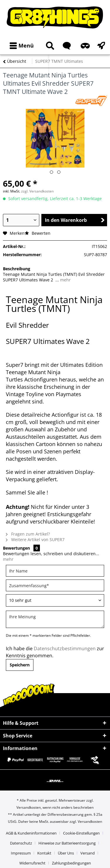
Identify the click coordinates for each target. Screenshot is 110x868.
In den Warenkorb (75, 220)
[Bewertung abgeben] (55, 600)
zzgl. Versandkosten (37, 191)
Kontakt (44, 853)
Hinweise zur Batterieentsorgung (67, 843)
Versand (88, 853)
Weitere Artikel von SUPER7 (35, 539)
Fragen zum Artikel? (28, 534)
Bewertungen (16, 548)
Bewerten (38, 233)
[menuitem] (20, 46)
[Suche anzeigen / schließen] (49, 46)
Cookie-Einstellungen (81, 833)
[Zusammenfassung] (55, 585)
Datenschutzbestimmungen (65, 649)
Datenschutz (21, 843)
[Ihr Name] (55, 571)
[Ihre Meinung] (55, 619)
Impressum (21, 853)
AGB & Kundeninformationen (31, 833)
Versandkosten (29, 807)
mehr (65, 280)
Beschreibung (17, 269)
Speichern (20, 665)
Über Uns (66, 853)
